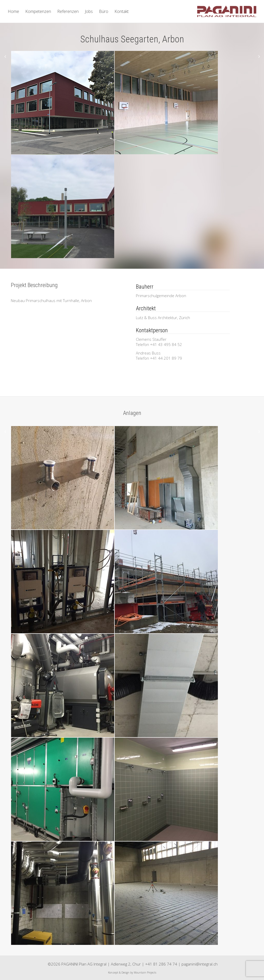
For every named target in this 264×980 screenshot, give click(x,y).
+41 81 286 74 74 (161, 964)
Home (13, 11)
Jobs (89, 11)
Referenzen (68, 11)
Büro (104, 11)
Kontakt (122, 11)
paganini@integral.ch (200, 964)
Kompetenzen (38, 11)
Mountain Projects (145, 973)
